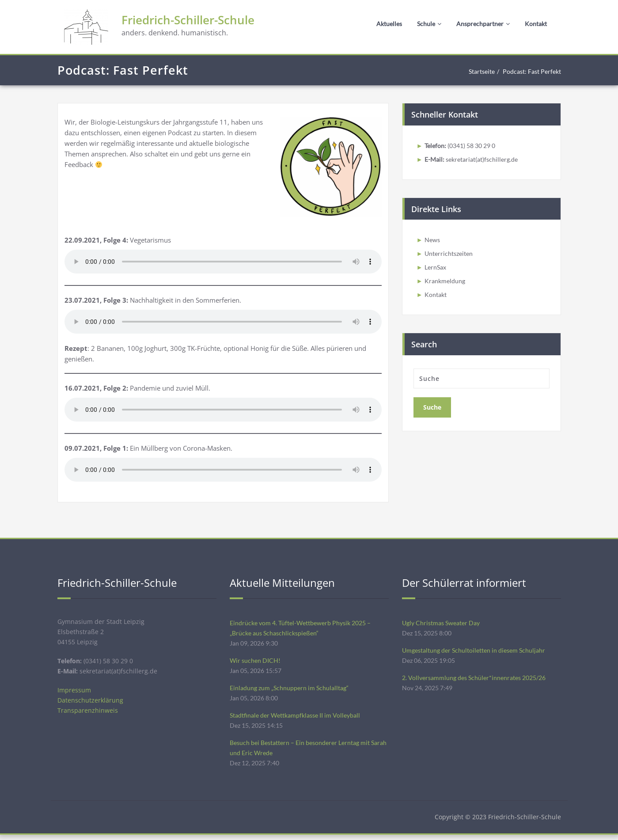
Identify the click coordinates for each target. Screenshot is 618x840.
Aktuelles (389, 24)
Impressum (75, 692)
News (433, 241)
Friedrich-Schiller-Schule (198, 21)
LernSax (436, 269)
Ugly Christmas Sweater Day (444, 623)
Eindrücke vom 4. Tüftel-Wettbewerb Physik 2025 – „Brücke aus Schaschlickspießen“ (305, 628)
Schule (429, 24)
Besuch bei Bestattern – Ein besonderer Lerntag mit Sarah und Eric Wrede (305, 752)
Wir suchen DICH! (256, 662)
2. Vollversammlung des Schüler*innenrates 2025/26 (479, 680)
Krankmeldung (446, 283)
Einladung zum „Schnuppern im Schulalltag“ (292, 690)
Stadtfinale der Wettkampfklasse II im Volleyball (300, 718)
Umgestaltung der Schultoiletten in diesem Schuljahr (478, 651)
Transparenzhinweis (88, 714)
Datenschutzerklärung (91, 703)
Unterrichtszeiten (451, 255)
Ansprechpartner (483, 24)
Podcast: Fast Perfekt (530, 72)
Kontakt (536, 24)
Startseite (475, 72)
